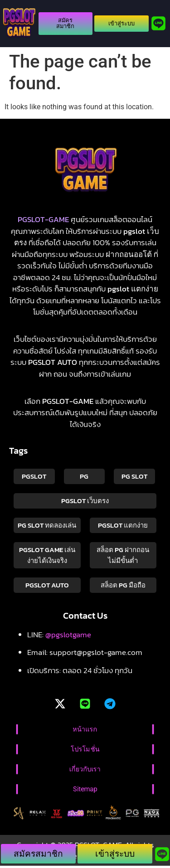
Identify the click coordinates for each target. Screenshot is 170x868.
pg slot (134, 476)
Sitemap (85, 789)
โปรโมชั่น (85, 749)
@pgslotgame (68, 635)
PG (84, 476)
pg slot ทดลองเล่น (47, 525)
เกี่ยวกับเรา (85, 769)
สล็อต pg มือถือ (123, 585)
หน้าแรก (85, 729)
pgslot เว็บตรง (85, 501)
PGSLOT (34, 476)
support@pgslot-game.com (96, 652)
